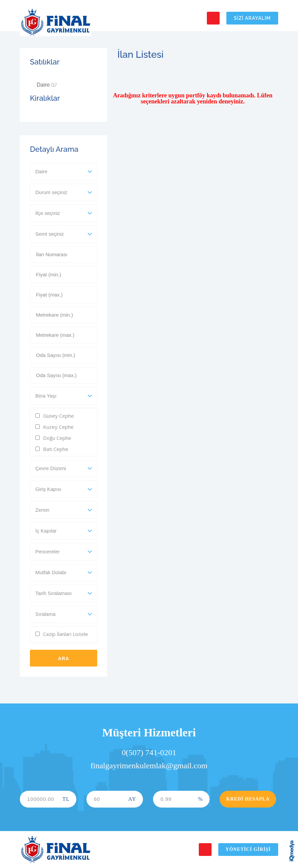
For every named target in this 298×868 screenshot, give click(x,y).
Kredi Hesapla (248, 799)
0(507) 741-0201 (149, 752)
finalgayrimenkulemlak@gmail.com (149, 766)
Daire (47, 85)
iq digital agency (292, 851)
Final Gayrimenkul (55, 22)
